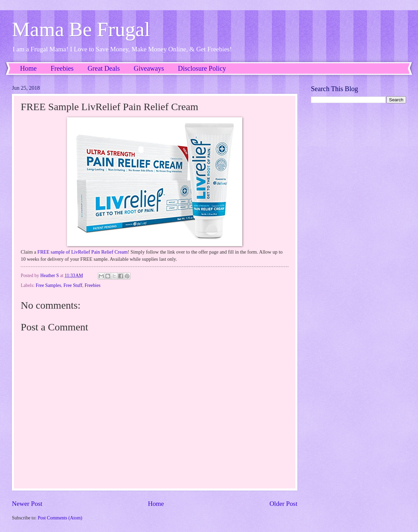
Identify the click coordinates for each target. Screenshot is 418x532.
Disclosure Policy (202, 68)
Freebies (62, 68)
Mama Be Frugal (81, 29)
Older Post (283, 504)
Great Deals (104, 68)
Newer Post (27, 504)
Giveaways (149, 68)
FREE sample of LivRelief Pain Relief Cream (83, 252)
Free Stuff (73, 285)
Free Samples (48, 285)
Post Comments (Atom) (60, 518)
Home (28, 68)
